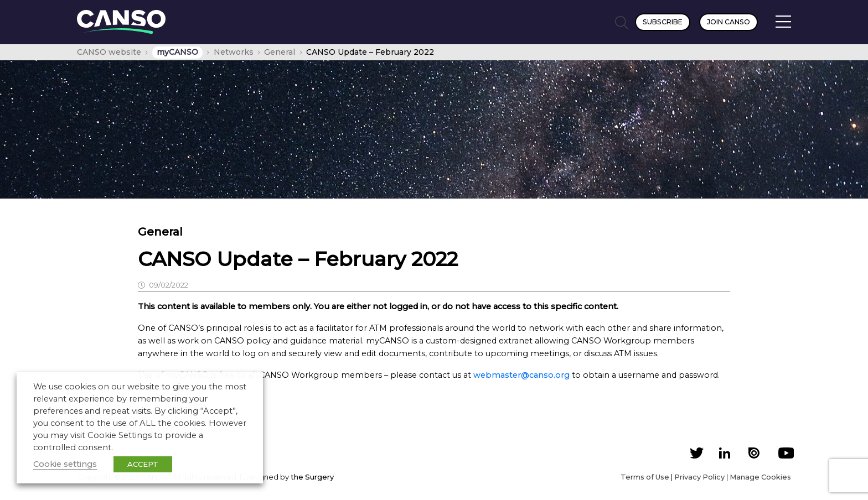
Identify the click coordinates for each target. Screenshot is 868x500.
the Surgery (312, 477)
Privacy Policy (699, 477)
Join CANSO (728, 22)
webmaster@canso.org (521, 375)
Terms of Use (645, 477)
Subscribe (663, 22)
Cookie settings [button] (65, 464)
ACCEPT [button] (143, 464)
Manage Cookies (760, 477)
